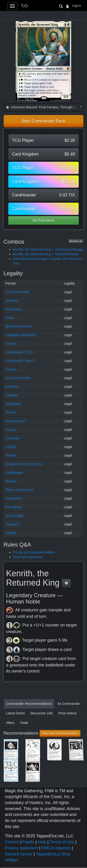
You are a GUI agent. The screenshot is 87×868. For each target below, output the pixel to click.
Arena (10, 318)
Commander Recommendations (29, 704)
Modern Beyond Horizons (24, 464)
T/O (24, 6)
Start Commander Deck (43, 121)
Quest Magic (14, 516)
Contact (12, 842)
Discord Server (19, 854)
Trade (24, 723)
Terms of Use (62, 842)
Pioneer (11, 481)
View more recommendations (60, 733)
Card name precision (28, 557)
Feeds (29, 842)
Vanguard (12, 524)
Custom (11, 369)
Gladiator (12, 395)
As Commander (69, 704)
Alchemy (12, 301)
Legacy (11, 430)
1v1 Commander (17, 292)
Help (42, 842)
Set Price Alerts (44, 220)
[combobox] (43, 107)
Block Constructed (19, 326)
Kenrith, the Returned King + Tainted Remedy (45, 254)
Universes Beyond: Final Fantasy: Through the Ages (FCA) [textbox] (44, 107)
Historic (11, 412)
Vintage (11, 533)
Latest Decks (15, 713)
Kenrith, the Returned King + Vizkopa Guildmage (48, 249)
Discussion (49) (42, 713)
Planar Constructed (19, 490)
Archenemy (14, 309)
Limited (11, 447)
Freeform (12, 387)
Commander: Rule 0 (20, 361)
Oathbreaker (14, 473)
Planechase (14, 498)
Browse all (76, 241)
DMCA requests (56, 848)
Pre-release (14, 507)
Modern (11, 455)
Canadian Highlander (21, 335)
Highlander (13, 404)
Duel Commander (18, 378)
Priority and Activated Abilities (34, 552)
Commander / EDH (19, 352)
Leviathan (12, 438)
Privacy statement (21, 848)
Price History (67, 713)
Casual (10, 344)
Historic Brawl (15, 421)
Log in (77, 6)
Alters (10, 723)
